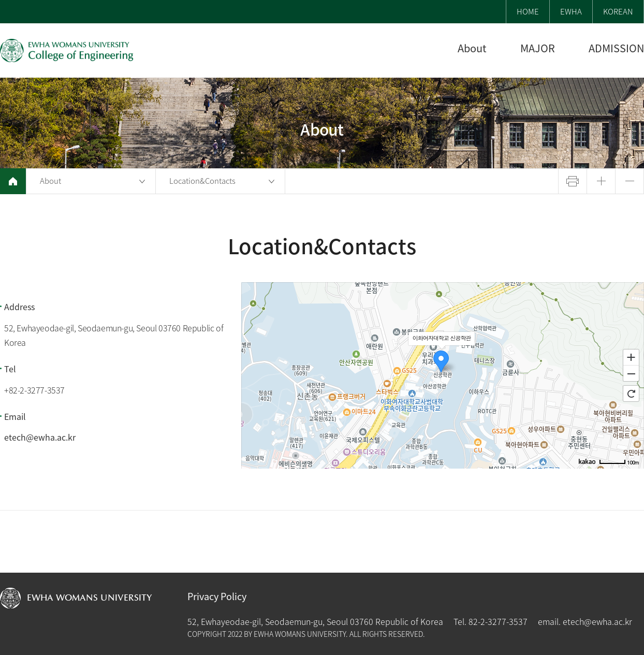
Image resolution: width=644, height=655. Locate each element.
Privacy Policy (217, 596)
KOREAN (618, 11)
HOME (528, 11)
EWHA (571, 11)
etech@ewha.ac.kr (40, 437)
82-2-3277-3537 (498, 621)
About (50, 181)
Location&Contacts (202, 181)
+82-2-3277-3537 (34, 390)
